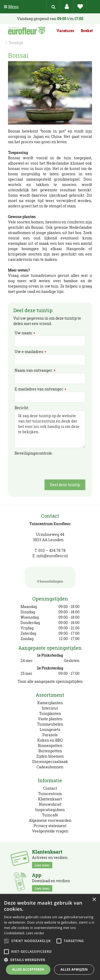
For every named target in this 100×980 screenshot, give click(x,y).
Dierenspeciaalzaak (50, 762)
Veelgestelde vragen (50, 831)
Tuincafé (50, 815)
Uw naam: (25, 333)
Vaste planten (50, 719)
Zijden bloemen (50, 756)
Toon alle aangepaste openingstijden (50, 681)
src (53, 7)
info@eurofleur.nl (52, 556)
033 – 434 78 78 (52, 550)
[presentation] (55, 466)
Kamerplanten (50, 703)
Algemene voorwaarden (50, 820)
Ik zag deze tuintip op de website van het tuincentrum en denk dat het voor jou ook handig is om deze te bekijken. (50, 429)
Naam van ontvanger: (35, 370)
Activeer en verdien (50, 859)
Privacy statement (50, 826)
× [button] (94, 900)
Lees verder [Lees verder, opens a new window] (35, 933)
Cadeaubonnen (50, 767)
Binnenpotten (50, 745)
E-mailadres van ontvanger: (41, 389)
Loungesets (50, 729)
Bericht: (22, 408)
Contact (50, 788)
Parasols (50, 735)
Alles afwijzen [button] (74, 969)
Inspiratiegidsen (50, 810)
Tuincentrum (50, 794)
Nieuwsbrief (50, 804)
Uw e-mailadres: (31, 352)
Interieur (50, 708)
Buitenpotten (50, 751)
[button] (50, 960)
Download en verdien (51, 882)
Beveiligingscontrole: (34, 453)
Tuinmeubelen (50, 724)
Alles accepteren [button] (28, 969)
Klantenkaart (50, 799)
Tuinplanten (50, 713)
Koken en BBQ (50, 740)
